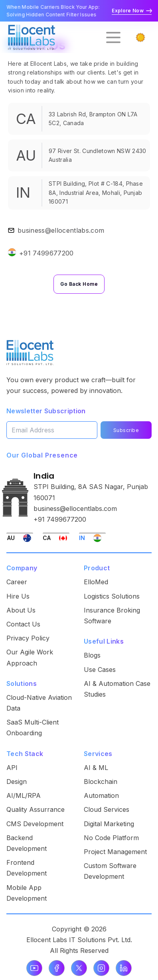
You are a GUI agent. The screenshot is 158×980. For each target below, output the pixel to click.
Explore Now (132, 11)
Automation (101, 795)
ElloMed (96, 582)
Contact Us (23, 624)
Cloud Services (107, 809)
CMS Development (35, 824)
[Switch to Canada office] (56, 538)
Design (17, 782)
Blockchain (101, 782)
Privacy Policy (28, 638)
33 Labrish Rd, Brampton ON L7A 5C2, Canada (93, 119)
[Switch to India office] (92, 538)
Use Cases (100, 670)
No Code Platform (111, 838)
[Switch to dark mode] (140, 37)
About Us (21, 610)
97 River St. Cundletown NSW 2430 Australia (97, 155)
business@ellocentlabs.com (61, 230)
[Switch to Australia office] (20, 538)
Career (17, 582)
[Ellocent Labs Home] (30, 353)
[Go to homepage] (32, 37)
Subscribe (126, 430)
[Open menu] (113, 37)
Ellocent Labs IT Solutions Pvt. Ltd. (79, 940)
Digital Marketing (109, 824)
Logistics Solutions (112, 596)
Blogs (92, 655)
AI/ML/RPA (24, 795)
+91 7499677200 (46, 253)
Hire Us (18, 596)
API (12, 768)
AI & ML (96, 768)
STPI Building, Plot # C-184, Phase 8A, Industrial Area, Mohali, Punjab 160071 (96, 192)
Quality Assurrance (36, 809)
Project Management (115, 852)
